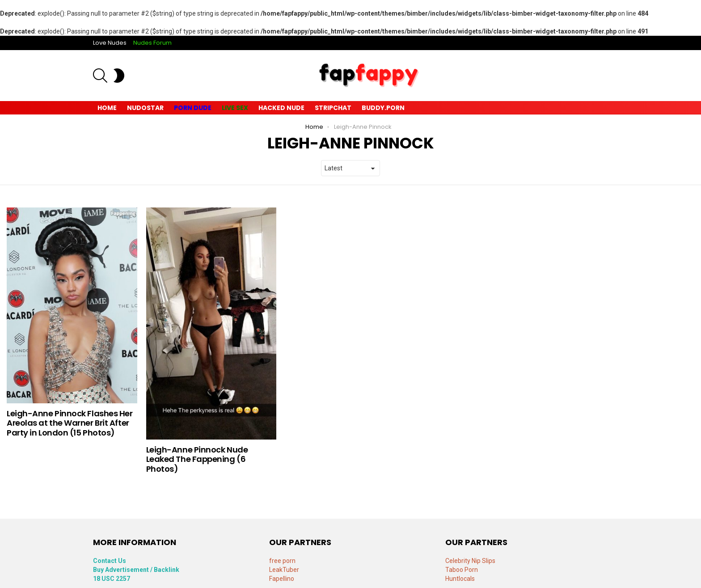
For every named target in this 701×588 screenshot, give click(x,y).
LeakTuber (284, 570)
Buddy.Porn (383, 108)
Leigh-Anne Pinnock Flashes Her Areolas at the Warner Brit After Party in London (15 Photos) (70, 423)
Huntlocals (460, 579)
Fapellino (282, 579)
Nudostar (145, 108)
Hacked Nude (281, 108)
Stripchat (333, 108)
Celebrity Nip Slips (470, 561)
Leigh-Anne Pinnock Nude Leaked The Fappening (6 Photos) (197, 459)
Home (107, 108)
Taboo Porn (462, 570)
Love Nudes (110, 43)
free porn (282, 561)
